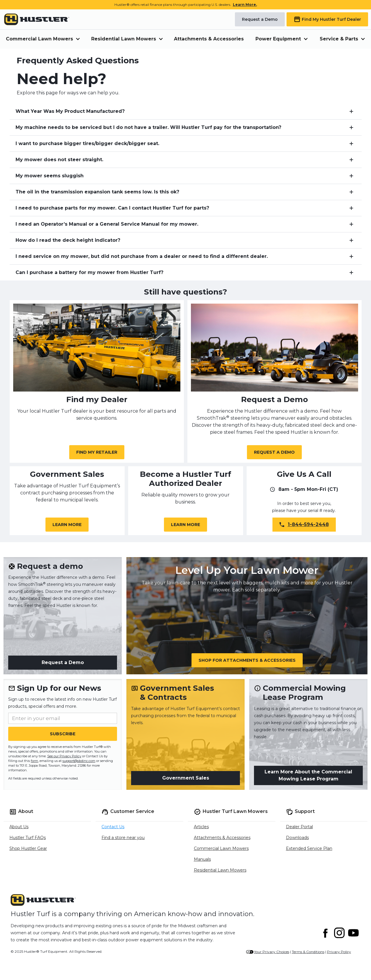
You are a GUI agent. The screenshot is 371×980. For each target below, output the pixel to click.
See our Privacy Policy (64, 756)
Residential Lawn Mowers (220, 870)
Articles (201, 827)
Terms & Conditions (308, 952)
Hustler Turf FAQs (28, 838)
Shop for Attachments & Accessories (247, 660)
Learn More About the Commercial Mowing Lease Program (308, 775)
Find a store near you (123, 838)
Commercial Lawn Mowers (221, 848)
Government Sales (186, 778)
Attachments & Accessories (209, 39)
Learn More (67, 525)
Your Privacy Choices (272, 952)
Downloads (297, 838)
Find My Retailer (97, 452)
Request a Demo (274, 452)
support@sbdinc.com (79, 761)
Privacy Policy (339, 952)
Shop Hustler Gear (28, 848)
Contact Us (113, 827)
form (34, 761)
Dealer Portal (299, 827)
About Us (19, 827)
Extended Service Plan (309, 848)
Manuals (202, 859)
